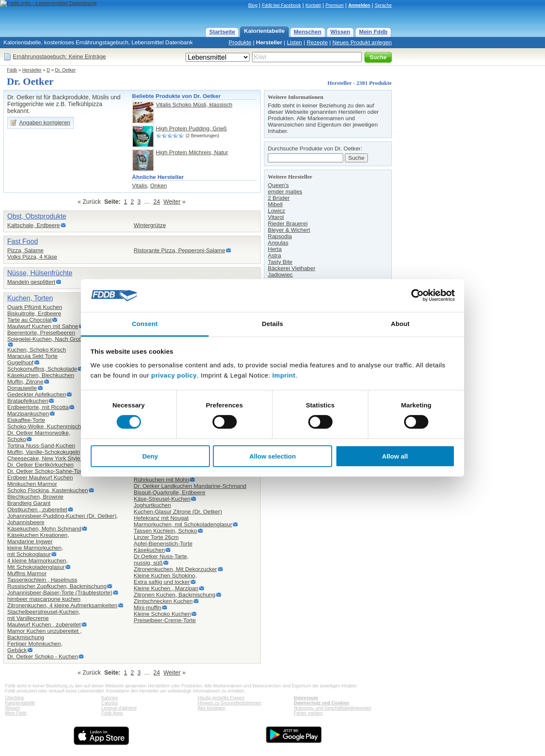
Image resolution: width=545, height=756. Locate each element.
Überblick (14, 698)
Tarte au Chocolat (29, 320)
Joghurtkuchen (152, 505)
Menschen (308, 32)
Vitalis (139, 186)
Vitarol (276, 217)
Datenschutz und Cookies (321, 703)
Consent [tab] (145, 324)
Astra (274, 255)
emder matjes (285, 192)
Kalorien (110, 698)
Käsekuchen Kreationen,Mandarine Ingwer (38, 538)
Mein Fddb (373, 32)
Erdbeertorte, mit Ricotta (38, 407)
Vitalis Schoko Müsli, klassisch (194, 105)
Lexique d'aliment (119, 708)
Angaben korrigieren (45, 123)
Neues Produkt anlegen (362, 42)
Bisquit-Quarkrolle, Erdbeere (169, 492)
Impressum (306, 698)
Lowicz (277, 211)
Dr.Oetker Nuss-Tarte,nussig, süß (161, 560)
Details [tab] (272, 324)
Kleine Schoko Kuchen (162, 614)
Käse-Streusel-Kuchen (162, 499)
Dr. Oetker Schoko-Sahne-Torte (47, 471)
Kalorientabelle (264, 31)
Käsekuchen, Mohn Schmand (44, 529)
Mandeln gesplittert (31, 282)
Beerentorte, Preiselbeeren (41, 333)
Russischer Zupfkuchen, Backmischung (57, 586)
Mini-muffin (148, 607)
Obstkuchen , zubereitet (37, 509)
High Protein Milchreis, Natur (192, 152)
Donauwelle (22, 388)
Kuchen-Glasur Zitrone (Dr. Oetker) (178, 512)
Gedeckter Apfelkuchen (37, 394)
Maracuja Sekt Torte (32, 356)
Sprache (383, 5)
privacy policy (174, 375)
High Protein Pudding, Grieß (191, 128)
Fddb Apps (112, 713)
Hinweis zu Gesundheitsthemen (229, 703)
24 (157, 202)
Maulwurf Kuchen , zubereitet (44, 625)
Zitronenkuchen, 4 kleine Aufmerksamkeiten (62, 605)
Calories (110, 703)
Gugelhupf (20, 362)
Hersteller (269, 42)
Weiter (172, 202)
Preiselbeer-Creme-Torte (165, 620)
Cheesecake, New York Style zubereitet (57, 458)
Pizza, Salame (25, 250)
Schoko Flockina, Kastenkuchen (48, 490)
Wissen (340, 32)
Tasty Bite (280, 262)
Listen (295, 42)
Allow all (395, 456)
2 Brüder (279, 198)
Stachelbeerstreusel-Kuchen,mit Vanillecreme (44, 615)
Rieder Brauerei (288, 224)
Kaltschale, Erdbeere (34, 225)
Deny (150, 456)
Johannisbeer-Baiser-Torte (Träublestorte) (60, 593)
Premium (334, 5)
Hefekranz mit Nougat (161, 518)
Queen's (278, 185)
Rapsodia (280, 236)
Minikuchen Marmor (32, 484)
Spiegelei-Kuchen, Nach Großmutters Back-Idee (68, 339)
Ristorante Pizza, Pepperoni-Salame (179, 250)
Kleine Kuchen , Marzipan (166, 588)
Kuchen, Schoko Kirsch (37, 350)
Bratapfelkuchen (28, 401)
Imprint (284, 375)
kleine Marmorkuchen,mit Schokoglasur (35, 551)
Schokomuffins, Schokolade (42, 369)
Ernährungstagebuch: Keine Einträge (59, 56)
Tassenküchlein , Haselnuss (42, 580)
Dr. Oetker (65, 70)
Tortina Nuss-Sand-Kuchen (41, 446)
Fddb (12, 70)
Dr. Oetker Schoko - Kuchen (43, 656)
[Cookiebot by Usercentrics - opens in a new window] (417, 295)
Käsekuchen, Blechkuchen (41, 375)
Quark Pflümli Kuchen (35, 307)
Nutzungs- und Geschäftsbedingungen (333, 708)
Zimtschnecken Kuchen (163, 601)
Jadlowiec (280, 275)
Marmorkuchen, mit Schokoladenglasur (183, 524)
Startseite (222, 32)
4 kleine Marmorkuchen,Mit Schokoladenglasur (37, 564)
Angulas (278, 243)
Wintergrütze (150, 225)
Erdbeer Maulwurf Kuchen (40, 478)
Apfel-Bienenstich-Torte (163, 544)
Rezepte (317, 42)
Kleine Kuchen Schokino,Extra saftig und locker (165, 579)
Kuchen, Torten (30, 298)
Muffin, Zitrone (25, 382)
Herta (275, 249)
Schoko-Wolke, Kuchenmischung (49, 426)
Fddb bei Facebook (281, 5)
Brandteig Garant (29, 503)
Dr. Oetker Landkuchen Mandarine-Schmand (190, 486)
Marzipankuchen (28, 414)
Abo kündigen (211, 708)
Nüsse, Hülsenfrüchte (40, 273)
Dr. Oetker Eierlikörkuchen (40, 465)
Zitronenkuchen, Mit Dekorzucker (175, 569)
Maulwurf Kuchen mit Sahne (43, 326)
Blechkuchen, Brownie (35, 497)
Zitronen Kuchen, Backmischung (175, 595)
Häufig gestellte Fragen (221, 698)
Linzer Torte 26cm (156, 537)
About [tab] (400, 324)
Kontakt (313, 5)
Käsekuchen (149, 550)
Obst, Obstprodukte (37, 216)
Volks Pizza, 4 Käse (32, 257)
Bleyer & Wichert (289, 230)
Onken (159, 186)
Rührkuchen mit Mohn (161, 480)
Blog (253, 5)
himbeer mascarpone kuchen (44, 599)
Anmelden (359, 5)
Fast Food (23, 241)
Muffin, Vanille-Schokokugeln (44, 452)
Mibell (275, 204)
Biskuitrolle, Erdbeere (34, 313)
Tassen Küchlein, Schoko (165, 531)
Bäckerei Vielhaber (292, 268)
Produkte (240, 42)
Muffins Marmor (27, 573)
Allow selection (272, 456)
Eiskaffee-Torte (26, 420)
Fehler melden (308, 713)
